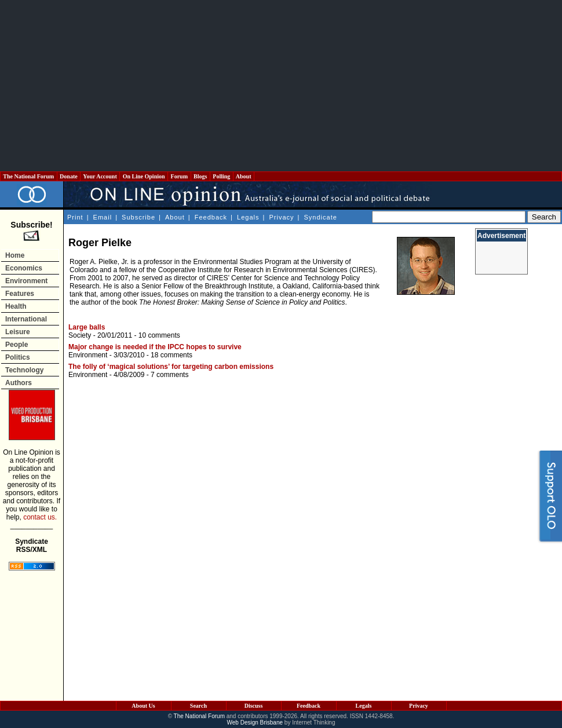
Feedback (211, 217)
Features (20, 294)
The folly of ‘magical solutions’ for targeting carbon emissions (171, 367)
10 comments (159, 335)
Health (16, 306)
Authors (19, 383)
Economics (24, 268)
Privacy (281, 217)
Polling (222, 176)
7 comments (169, 375)
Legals (248, 217)
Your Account (100, 176)
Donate (69, 176)
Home (15, 255)
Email (103, 217)
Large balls (87, 327)
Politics (18, 357)
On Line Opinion (144, 176)
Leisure (18, 332)
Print (75, 217)
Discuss (254, 706)
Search (198, 706)
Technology (24, 370)
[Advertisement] (281, 86)
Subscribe (138, 217)
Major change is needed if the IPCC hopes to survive (155, 347)
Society (80, 335)
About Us (143, 706)
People (17, 345)
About (244, 176)
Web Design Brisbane (255, 722)
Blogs (200, 176)
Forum (179, 176)
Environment (26, 281)
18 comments (171, 355)
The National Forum (29, 176)
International (26, 319)
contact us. (40, 517)
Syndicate (321, 217)
